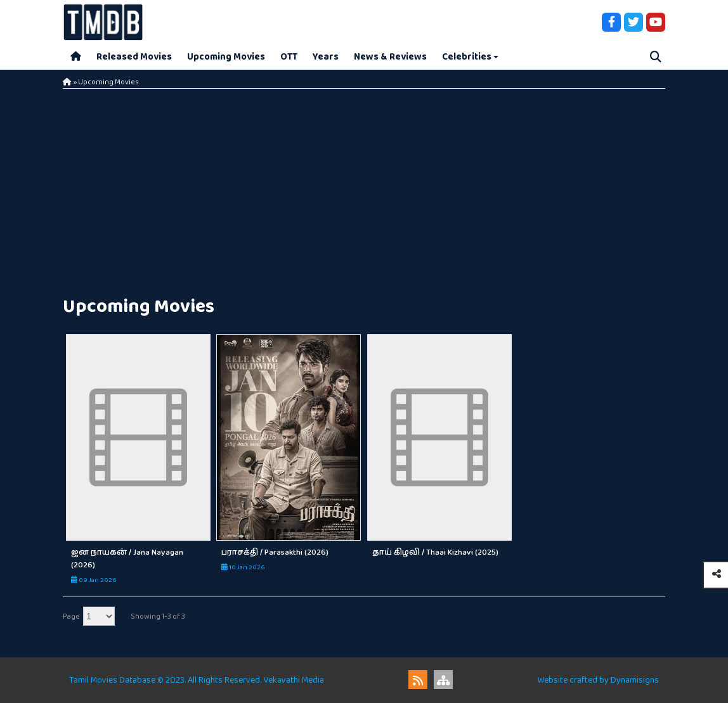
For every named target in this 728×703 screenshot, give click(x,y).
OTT (289, 57)
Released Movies (134, 57)
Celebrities (467, 57)
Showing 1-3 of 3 (158, 616)
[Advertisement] (364, 190)
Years (326, 57)
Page (71, 616)
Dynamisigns (635, 680)
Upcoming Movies (226, 57)
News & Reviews (390, 57)
